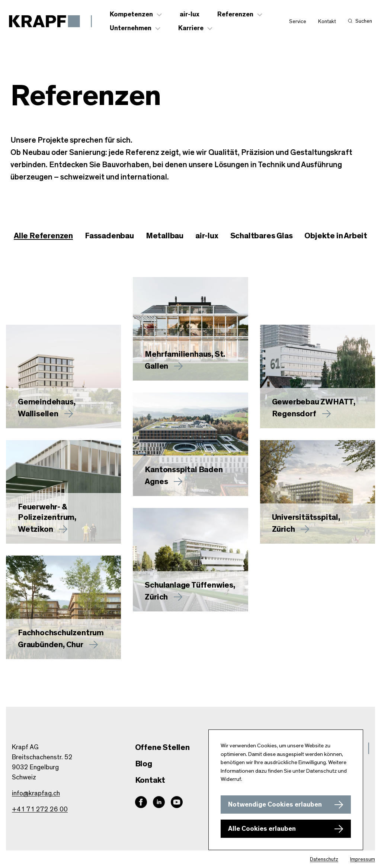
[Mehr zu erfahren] (190, 329)
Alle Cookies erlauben (262, 829)
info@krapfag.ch (36, 794)
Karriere (191, 28)
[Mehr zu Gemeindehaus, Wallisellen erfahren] (63, 376)
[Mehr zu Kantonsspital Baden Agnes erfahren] (190, 444)
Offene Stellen (162, 747)
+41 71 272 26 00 (40, 810)
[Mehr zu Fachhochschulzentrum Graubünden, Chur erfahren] (63, 607)
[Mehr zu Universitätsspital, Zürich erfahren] (318, 492)
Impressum (363, 859)
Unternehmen (131, 28)
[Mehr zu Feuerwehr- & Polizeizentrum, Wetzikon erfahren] (63, 492)
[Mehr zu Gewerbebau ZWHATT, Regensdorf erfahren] (318, 376)
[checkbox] (109, 236)
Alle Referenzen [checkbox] (43, 236)
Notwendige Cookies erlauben (275, 805)
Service (298, 22)
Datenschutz (324, 859)
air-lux (190, 15)
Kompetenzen (131, 15)
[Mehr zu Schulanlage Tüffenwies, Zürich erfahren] (190, 560)
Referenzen (235, 15)
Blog (144, 764)
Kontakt (327, 22)
